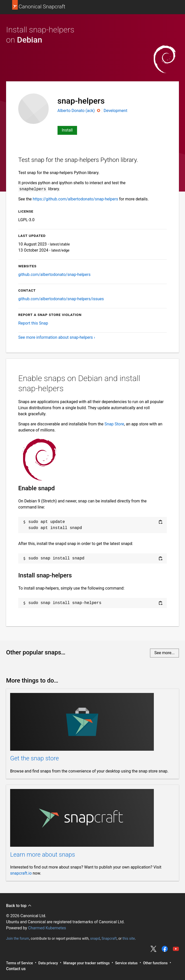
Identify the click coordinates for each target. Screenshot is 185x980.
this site (129, 938)
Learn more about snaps (43, 855)
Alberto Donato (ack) (77, 111)
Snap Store (114, 424)
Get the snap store (34, 758)
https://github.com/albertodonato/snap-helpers (75, 199)
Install (67, 130)
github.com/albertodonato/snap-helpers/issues (61, 299)
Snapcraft (109, 938)
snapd (95, 938)
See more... (164, 653)
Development (116, 111)
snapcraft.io (21, 873)
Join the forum (18, 938)
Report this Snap (33, 323)
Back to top (19, 906)
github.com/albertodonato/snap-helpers (54, 275)
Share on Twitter (154, 949)
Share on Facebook (165, 949)
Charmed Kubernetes (47, 928)
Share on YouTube (176, 949)
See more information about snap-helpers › (57, 337)
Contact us (16, 969)
